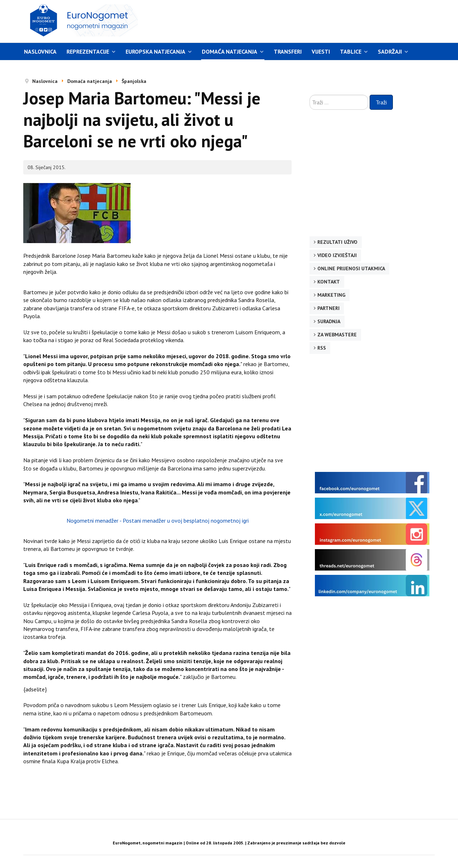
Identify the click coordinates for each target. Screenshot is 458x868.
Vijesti (321, 51)
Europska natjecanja (155, 51)
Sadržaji (390, 51)
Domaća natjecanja (230, 51)
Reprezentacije (88, 51)
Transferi (288, 51)
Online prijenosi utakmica (351, 268)
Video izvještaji (337, 255)
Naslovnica (40, 51)
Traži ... (310, 95)
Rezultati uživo (337, 242)
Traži (381, 102)
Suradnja (329, 321)
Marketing (331, 295)
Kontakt (329, 282)
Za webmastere (337, 335)
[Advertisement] (297, 20)
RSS (322, 348)
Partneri (328, 308)
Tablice (351, 51)
